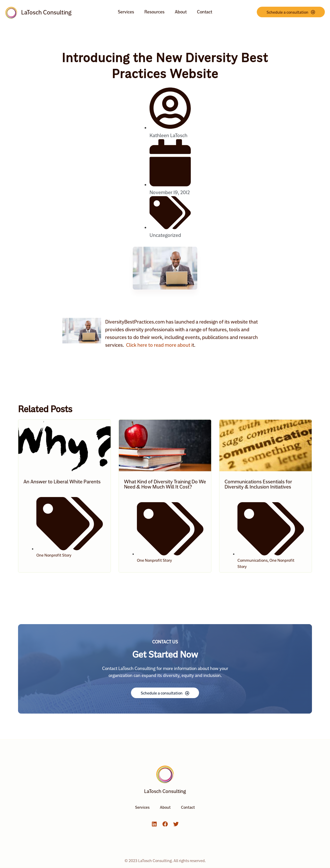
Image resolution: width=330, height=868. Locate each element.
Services (126, 12)
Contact (205, 12)
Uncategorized (165, 235)
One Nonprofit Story (54, 555)
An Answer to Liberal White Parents (62, 482)
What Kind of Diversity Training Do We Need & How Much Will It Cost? (165, 484)
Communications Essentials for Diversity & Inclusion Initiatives (258, 484)
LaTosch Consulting (46, 12)
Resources (154, 12)
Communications (253, 560)
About (181, 12)
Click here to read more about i (159, 345)
